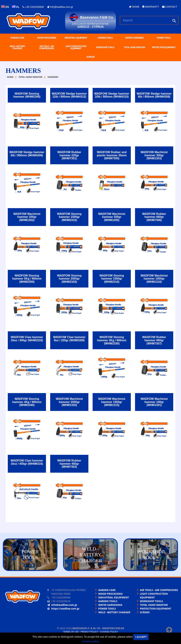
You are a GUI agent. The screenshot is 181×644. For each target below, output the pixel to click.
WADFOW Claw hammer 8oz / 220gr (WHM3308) (69, 339)
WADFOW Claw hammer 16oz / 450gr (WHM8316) (27, 462)
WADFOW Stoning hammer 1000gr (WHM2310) (112, 279)
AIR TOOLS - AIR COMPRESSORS (47, 47)
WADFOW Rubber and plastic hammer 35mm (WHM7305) (112, 155)
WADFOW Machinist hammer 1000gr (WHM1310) (154, 279)
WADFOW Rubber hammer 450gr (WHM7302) (69, 464)
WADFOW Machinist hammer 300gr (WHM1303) (154, 155)
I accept (141, 637)
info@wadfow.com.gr (60, 7)
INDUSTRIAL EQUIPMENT (76, 38)
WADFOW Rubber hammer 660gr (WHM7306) (154, 217)
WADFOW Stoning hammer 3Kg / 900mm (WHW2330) (112, 340)
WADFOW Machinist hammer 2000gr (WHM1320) (69, 402)
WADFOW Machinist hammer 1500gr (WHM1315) (112, 402)
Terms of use (71, 632)
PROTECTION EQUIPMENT (164, 47)
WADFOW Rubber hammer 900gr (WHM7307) (154, 340)
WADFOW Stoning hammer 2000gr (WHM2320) (69, 279)
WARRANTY (151, 7)
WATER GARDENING (134, 38)
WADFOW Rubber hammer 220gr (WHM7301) (69, 155)
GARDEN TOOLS (105, 38)
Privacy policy (89, 632)
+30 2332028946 (33, 7)
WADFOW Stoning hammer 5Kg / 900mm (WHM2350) (27, 279)
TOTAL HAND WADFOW (134, 47)
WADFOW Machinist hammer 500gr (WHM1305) (112, 217)
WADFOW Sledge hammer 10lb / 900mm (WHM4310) (112, 95)
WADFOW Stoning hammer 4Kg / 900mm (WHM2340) (27, 402)
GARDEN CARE (17, 38)
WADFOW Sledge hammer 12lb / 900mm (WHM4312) (69, 95)
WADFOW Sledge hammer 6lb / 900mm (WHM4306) (27, 154)
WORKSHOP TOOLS (105, 47)
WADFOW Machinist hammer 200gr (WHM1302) (27, 217)
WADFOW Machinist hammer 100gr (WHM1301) (154, 402)
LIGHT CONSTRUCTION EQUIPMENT (76, 47)
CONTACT (170, 7)
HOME (134, 7)
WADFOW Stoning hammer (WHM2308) (27, 95)
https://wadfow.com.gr (63, 609)
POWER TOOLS (164, 38)
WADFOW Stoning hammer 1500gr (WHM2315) (69, 217)
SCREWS (91, 57)
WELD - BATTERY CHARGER (17, 47)
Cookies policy (109, 632)
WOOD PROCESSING (47, 38)
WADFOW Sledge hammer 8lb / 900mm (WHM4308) (154, 95)
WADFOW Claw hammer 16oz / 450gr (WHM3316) (27, 339)
